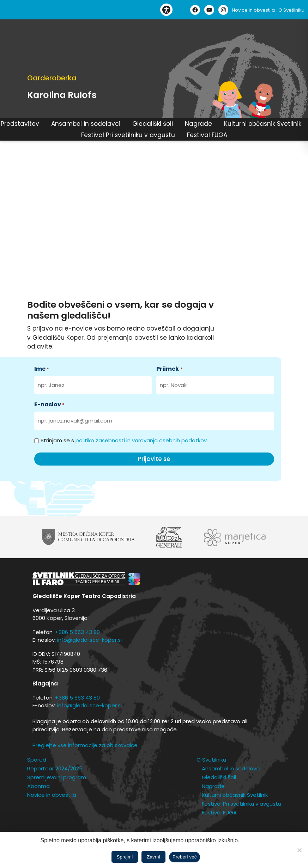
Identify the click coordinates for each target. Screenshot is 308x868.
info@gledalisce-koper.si (89, 640)
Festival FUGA (207, 135)
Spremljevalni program (57, 777)
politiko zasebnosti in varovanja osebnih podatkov (141, 440)
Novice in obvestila (253, 10)
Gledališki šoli (153, 124)
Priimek (169, 369)
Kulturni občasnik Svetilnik (263, 124)
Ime (42, 369)
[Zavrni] (299, 850)
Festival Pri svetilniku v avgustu (128, 135)
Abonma (38, 786)
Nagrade (198, 124)
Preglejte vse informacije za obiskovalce (85, 745)
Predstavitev (20, 124)
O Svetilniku (291, 10)
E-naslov (49, 404)
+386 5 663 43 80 (77, 632)
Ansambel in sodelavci (86, 124)
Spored (37, 760)
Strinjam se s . (124, 440)
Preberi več (185, 857)
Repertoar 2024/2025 (55, 768)
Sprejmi (125, 857)
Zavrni (153, 857)
